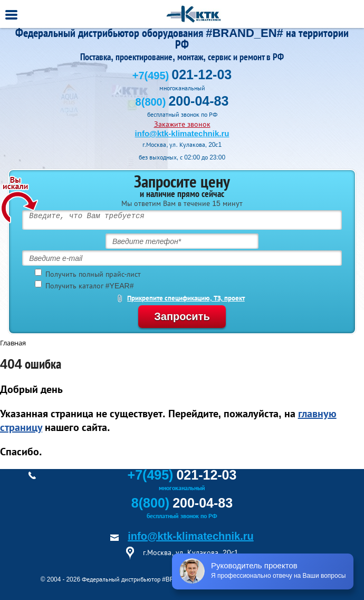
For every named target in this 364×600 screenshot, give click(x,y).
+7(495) (182, 76)
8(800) (182, 102)
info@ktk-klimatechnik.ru (182, 133)
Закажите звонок (182, 124)
